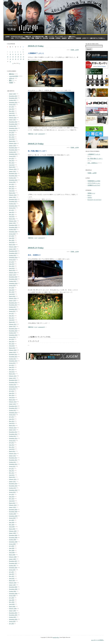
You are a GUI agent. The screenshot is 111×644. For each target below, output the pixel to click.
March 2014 (12, 400)
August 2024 (12, 130)
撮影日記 (12, 74)
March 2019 (12, 270)
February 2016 (13, 350)
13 (18, 54)
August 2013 (12, 415)
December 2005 (13, 613)
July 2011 (11, 468)
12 (16, 54)
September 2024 (13, 128)
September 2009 (13, 516)
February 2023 (13, 169)
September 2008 (13, 542)
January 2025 (12, 120)
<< (13, 63)
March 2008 (12, 555)
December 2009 (13, 509)
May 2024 (12, 137)
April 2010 (12, 501)
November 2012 (13, 434)
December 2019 (13, 251)
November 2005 (13, 615)
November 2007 (13, 563)
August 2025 (12, 104)
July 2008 (11, 546)
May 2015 (12, 369)
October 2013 (12, 410)
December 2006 (13, 587)
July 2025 (11, 107)
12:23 (36, 238)
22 (23, 57)
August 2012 (12, 440)
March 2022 (12, 193)
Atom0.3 (90, 197)
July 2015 (11, 365)
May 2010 (12, 499)
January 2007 (12, 585)
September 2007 (13, 567)
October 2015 (12, 359)
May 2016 (12, 344)
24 (10, 59)
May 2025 (12, 111)
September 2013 (13, 412)
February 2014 (13, 402)
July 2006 (11, 598)
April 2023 (12, 165)
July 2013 (11, 417)
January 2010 (12, 507)
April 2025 (12, 113)
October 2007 (12, 565)
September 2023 (13, 154)
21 (21, 57)
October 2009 (12, 514)
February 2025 (13, 117)
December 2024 (13, 122)
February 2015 (13, 376)
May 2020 (12, 240)
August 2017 (12, 311)
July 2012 (11, 443)
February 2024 (13, 143)
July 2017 (11, 313)
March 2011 (12, 477)
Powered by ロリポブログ (95, 200)
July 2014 (11, 391)
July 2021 (11, 210)
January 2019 (12, 275)
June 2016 (12, 341)
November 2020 (13, 227)
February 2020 (13, 247)
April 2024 (12, 139)
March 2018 (12, 296)
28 (21, 59)
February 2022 (13, 195)
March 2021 (12, 219)
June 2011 (12, 471)
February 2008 (13, 557)
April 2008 (12, 552)
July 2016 (11, 339)
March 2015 (12, 374)
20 (18, 57)
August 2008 (12, 544)
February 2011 (13, 479)
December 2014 (13, 380)
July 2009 (11, 520)
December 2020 (13, 225)
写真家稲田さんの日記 (94, 181)
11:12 (36, 327)
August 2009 (12, 518)
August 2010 (12, 492)
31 (10, 61)
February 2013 (13, 428)
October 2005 (12, 617)
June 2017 (12, 316)
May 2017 (12, 318)
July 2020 (11, 236)
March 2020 (12, 244)
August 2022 (12, 182)
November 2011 (13, 460)
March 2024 (12, 141)
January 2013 (12, 430)
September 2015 (13, 361)
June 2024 (12, 135)
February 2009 (13, 531)
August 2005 (12, 621)
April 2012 (12, 449)
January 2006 (12, 611)
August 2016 (12, 337)
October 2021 (12, 204)
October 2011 (12, 462)
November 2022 (13, 176)
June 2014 (12, 393)
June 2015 (12, 367)
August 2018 (12, 285)
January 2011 (12, 481)
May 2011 (12, 473)
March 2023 (12, 167)
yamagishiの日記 (14, 76)
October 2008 (12, 539)
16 (8, 57)
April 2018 (12, 294)
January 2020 (12, 249)
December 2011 (13, 458)
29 (23, 59)
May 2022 (12, 188)
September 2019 (13, 257)
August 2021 (12, 208)
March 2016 (12, 348)
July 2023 (11, 158)
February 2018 (13, 298)
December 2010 (13, 483)
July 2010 (11, 494)
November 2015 (13, 356)
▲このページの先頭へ (98, 640)
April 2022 (12, 191)
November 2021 (13, 201)
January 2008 (12, 559)
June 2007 (12, 574)
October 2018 (12, 281)
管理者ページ (91, 193)
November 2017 (13, 305)
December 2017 (13, 303)
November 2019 (13, 253)
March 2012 (12, 451)
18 (13, 57)
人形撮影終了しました (94, 154)
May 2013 (12, 421)
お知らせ (12, 78)
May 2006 (12, 602)
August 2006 (12, 595)
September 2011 (13, 464)
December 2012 (13, 432)
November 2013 (13, 408)
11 (13, 54)
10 (10, 54)
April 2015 (12, 372)
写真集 (11, 83)
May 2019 (12, 266)
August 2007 (12, 570)
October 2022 (12, 178)
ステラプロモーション (94, 183)
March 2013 (12, 425)
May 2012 (12, 447)
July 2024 (11, 132)
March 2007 (12, 580)
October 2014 (12, 384)
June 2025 (12, 109)
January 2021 (12, 223)
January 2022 (12, 197)
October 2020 (12, 229)
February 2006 (13, 608)
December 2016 (13, 328)
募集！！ (12, 80)
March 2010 (12, 503)
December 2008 (13, 535)
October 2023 (12, 152)
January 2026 (12, 94)
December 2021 (13, 199)
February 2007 (13, 583)
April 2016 (12, 346)
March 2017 (12, 322)
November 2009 (13, 511)
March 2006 (12, 606)
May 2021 (12, 214)
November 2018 (13, 279)
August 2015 (12, 363)
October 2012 (12, 436)
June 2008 (12, 548)
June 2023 (12, 160)
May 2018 (12, 292)
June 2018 (12, 290)
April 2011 (12, 475)
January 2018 (12, 300)
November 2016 (13, 331)
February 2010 (13, 505)
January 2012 (12, 456)
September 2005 (13, 619)
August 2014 (12, 389)
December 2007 (13, 561)
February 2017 (13, 324)
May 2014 (12, 395)
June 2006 (12, 600)
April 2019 (12, 268)
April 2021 (12, 216)
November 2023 (13, 150)
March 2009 (12, 529)
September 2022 (13, 180)
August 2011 (12, 466)
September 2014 (13, 387)
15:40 (36, 134)
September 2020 (13, 232)
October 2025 (12, 100)
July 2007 (11, 572)
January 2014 (12, 404)
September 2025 (13, 102)
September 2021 (13, 206)
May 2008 (12, 550)
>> (19, 63)
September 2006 (13, 593)
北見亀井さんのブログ (94, 185)
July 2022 (11, 184)
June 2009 (12, 522)
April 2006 (12, 604)
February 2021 (13, 221)
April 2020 (12, 242)
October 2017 (12, 307)
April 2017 (12, 320)
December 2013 (13, 406)
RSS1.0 (89, 195)
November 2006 (13, 589)
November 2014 (13, 382)
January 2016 (12, 352)
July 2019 (11, 262)
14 (21, 54)
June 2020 (12, 238)
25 (13, 59)
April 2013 (12, 423)
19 (16, 57)
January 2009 (12, 533)
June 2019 (12, 264)
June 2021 (12, 212)
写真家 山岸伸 (75, 50)
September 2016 (13, 335)
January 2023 (12, 171)
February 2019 (13, 272)
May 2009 (12, 524)
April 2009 (12, 527)
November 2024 (13, 124)
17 (10, 57)
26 (16, 59)
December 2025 (13, 96)
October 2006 (12, 591)
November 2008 (13, 537)
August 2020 (12, 234)
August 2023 (12, 156)
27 (18, 59)
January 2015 (12, 378)
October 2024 (12, 126)
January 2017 (12, 326)
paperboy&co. (56, 637)
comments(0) (41, 134)
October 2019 (12, 255)
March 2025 (12, 115)
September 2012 (13, 438)
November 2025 (13, 98)
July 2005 (11, 623)
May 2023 (12, 163)
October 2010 (12, 488)
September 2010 (13, 490)
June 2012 (12, 445)
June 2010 (12, 496)
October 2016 (12, 333)
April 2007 (12, 578)
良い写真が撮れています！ (95, 158)
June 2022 (12, 186)
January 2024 (12, 145)
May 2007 (12, 576)
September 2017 (13, 309)
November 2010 (13, 486)
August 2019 (12, 260)
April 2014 (12, 397)
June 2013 (12, 419)
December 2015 (13, 354)
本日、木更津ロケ (93, 163)
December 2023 (13, 148)
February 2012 (13, 453)
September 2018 (13, 283)
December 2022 (13, 173)
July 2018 (11, 288)
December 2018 (13, 277)
